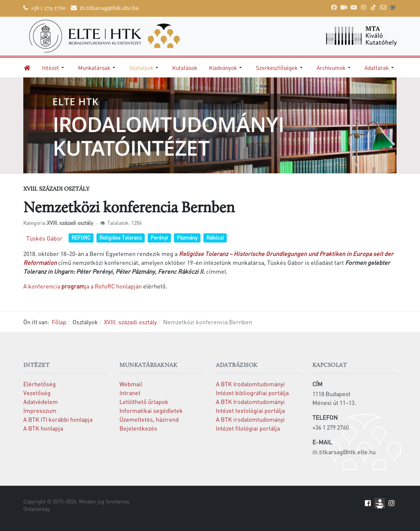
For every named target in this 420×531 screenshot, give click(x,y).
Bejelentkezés (138, 428)
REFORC (81, 238)
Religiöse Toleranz (121, 238)
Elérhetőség (40, 384)
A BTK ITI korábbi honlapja (58, 419)
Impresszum (40, 410)
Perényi (159, 238)
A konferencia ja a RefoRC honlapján (83, 286)
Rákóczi (215, 238)
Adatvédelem (41, 402)
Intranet (130, 393)
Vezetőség (37, 393)
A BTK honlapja (43, 428)
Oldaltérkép (37, 509)
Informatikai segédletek (151, 410)
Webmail (131, 384)
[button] (54, 68)
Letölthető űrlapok (144, 402)
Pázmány (187, 238)
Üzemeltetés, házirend (149, 419)
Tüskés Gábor (44, 238)
